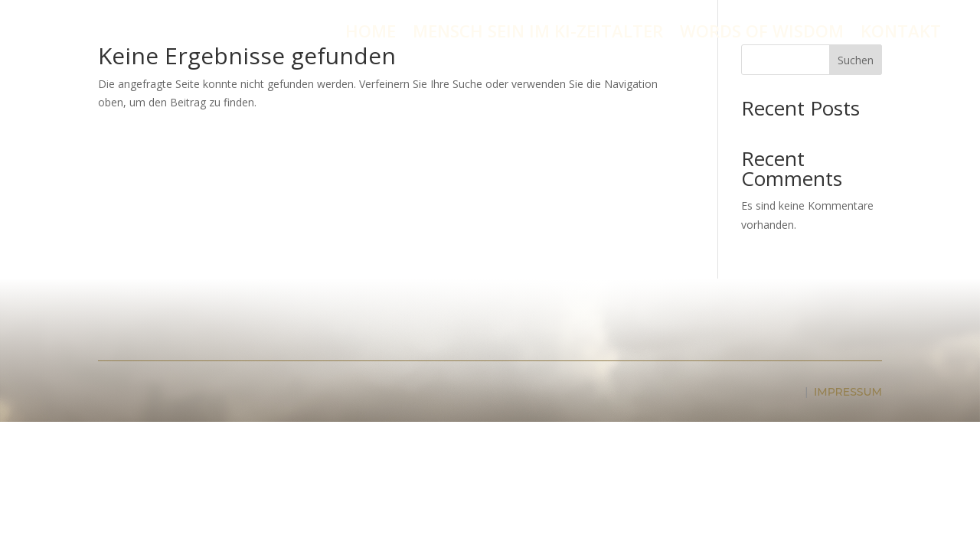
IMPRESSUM (848, 392)
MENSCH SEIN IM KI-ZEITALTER (538, 34)
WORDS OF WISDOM (762, 34)
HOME (371, 34)
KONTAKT (901, 34)
